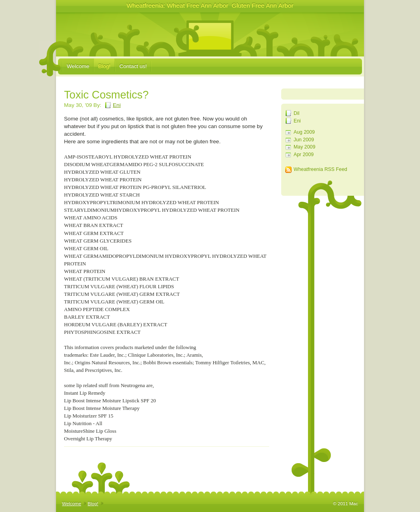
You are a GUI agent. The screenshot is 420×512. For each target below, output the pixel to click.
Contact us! (133, 66)
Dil (296, 113)
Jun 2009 (304, 140)
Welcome (78, 66)
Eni (297, 121)
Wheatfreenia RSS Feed (320, 169)
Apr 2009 (304, 155)
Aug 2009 (304, 132)
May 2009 (304, 147)
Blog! (104, 66)
